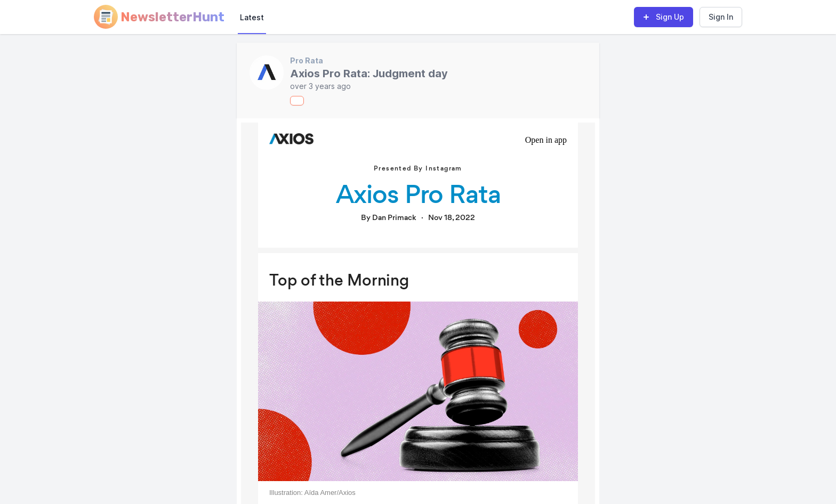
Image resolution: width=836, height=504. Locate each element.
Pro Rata (307, 60)
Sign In (721, 17)
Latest (252, 17)
